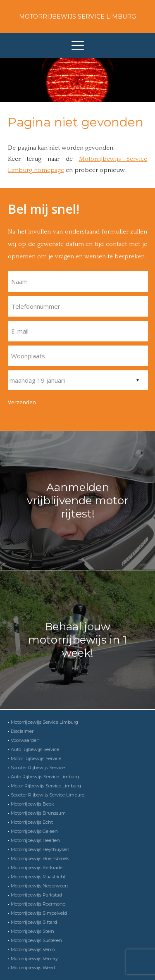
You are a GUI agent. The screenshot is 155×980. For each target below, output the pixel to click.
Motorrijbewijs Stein (32, 931)
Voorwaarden (25, 740)
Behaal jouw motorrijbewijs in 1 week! (77, 640)
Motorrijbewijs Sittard (34, 922)
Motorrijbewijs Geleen (34, 831)
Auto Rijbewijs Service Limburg (45, 777)
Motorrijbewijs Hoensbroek (40, 858)
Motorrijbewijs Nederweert (39, 886)
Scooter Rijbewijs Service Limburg (48, 795)
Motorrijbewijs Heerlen (35, 840)
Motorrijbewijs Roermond (38, 904)
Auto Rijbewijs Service (35, 749)
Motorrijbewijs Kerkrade (37, 868)
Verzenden (22, 402)
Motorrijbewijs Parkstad (36, 895)
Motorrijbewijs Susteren (36, 940)
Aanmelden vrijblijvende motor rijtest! (78, 501)
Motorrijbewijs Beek (32, 804)
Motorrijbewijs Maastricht (38, 877)
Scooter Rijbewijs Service (38, 768)
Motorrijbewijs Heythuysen (40, 849)
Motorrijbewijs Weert (33, 968)
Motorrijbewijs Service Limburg (77, 17)
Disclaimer (22, 731)
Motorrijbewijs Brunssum (38, 813)
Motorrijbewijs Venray (34, 959)
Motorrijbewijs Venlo (33, 949)
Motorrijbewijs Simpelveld (39, 913)
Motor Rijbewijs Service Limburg (46, 786)
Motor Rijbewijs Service (36, 758)
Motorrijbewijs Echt (32, 822)
